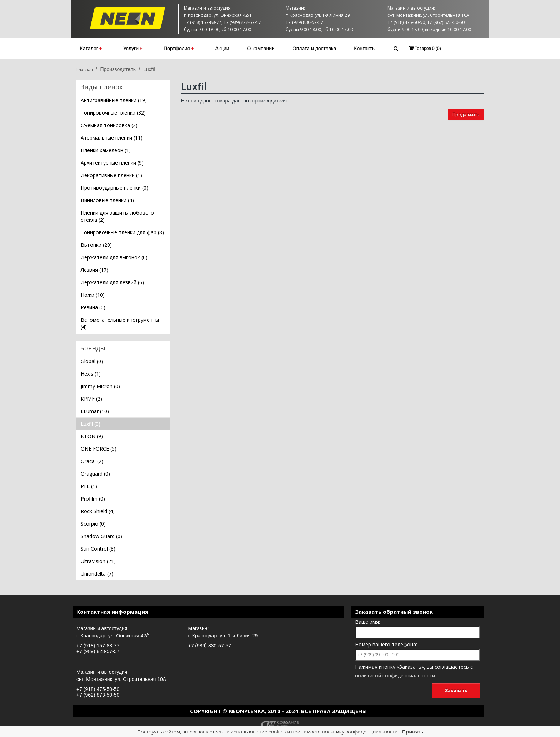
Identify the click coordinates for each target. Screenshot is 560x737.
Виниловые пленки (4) (107, 200)
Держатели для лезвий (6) (112, 282)
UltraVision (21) (98, 561)
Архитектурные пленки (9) (112, 163)
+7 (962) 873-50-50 (98, 695)
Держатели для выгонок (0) (114, 257)
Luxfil (149, 69)
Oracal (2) (92, 461)
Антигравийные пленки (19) (114, 100)
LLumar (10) (95, 411)
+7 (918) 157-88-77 (98, 646)
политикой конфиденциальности (395, 675)
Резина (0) (93, 307)
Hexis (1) (91, 374)
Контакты (365, 49)
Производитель (118, 69)
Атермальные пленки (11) (112, 138)
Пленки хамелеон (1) (106, 150)
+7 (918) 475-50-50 (98, 689)
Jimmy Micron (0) (100, 386)
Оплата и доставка (314, 49)
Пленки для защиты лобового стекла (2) (117, 216)
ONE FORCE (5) (99, 449)
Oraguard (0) (95, 474)
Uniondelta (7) (97, 574)
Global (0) (92, 361)
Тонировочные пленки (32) (113, 113)
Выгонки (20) (96, 245)
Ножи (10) (93, 295)
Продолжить (466, 114)
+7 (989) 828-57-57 (98, 651)
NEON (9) (92, 436)
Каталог (91, 49)
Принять (412, 732)
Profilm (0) (93, 499)
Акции (222, 49)
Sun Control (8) (98, 549)
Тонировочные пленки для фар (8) (122, 232)
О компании (261, 49)
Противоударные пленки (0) (114, 188)
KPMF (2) (91, 399)
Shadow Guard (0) (101, 536)
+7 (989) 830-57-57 (210, 646)
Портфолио (179, 49)
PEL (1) (89, 486)
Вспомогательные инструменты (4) (120, 323)
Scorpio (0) (93, 524)
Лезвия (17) (94, 270)
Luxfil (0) (91, 424)
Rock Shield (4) (98, 511)
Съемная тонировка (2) (109, 125)
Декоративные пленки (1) (111, 175)
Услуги (133, 49)
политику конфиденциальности (360, 732)
